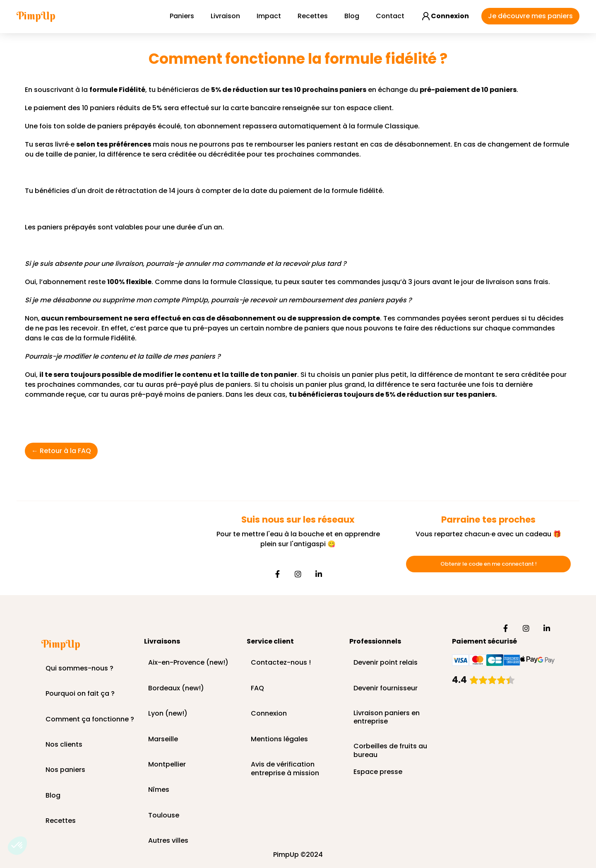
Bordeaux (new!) (176, 688)
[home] (36, 16)
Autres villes (168, 841)
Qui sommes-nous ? (79, 669)
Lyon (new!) (168, 714)
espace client (369, 108)
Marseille (163, 739)
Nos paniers (65, 770)
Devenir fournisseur (386, 688)
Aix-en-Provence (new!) (188, 663)
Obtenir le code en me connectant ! (489, 564)
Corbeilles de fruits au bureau (390, 747)
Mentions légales (279, 739)
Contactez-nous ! (281, 663)
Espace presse (378, 772)
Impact (269, 16)
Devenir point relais (386, 663)
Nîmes (159, 790)
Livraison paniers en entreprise (387, 718)
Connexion (269, 714)
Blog (352, 16)
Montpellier (167, 765)
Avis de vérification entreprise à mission (285, 765)
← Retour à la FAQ (61, 451)
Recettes (313, 16)
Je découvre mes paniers (530, 16)
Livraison (225, 16)
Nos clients (64, 745)
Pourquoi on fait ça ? (80, 694)
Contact (390, 16)
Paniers (182, 16)
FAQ (257, 688)
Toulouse (164, 816)
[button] (17, 846)
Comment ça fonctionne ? (90, 720)
